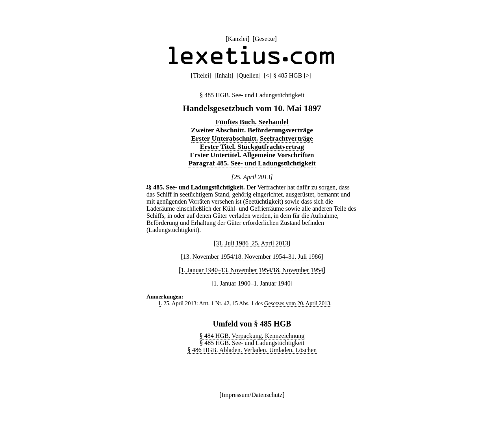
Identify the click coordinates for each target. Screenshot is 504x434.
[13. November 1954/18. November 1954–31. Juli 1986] (252, 257)
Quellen (249, 75)
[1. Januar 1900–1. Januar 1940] (252, 283)
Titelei (201, 75)
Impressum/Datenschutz (252, 395)
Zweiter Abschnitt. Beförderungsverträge (252, 130)
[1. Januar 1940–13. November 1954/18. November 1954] (252, 270)
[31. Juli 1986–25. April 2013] (252, 243)
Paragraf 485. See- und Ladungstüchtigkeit (252, 163)
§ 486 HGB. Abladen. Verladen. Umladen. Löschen (252, 350)
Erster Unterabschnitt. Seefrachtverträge (252, 138)
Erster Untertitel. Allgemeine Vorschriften (252, 155)
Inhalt (224, 75)
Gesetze (265, 39)
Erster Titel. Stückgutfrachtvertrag (252, 147)
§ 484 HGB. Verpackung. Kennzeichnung (252, 336)
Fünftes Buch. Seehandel (252, 122)
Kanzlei (237, 39)
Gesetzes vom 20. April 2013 (297, 303)
